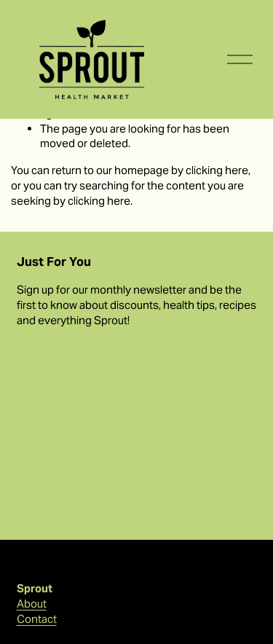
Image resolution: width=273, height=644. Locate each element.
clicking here (217, 170)
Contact (37, 619)
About (32, 604)
